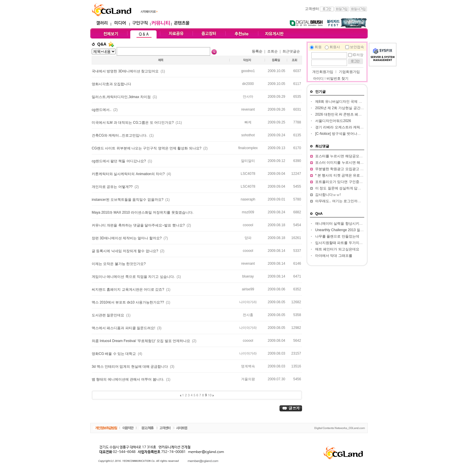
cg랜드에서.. (102, 110)
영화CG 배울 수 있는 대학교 (114, 354)
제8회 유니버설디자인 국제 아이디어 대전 (348, 102)
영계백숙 (248, 366)
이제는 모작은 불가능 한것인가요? (119, 264)
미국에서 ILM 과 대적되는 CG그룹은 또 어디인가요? (133, 123)
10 (210, 395)
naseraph (248, 199)
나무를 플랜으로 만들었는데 (337, 236)
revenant (248, 109)
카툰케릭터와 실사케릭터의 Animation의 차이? (129, 174)
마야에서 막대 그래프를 (334, 256)
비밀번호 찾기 (338, 79)
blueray (248, 276)
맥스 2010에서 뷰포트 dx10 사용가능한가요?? (128, 302)
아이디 (318, 79)
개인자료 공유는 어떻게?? (113, 187)
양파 (248, 238)
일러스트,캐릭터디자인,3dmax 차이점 (122, 97)
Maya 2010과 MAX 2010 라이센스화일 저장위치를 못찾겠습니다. (143, 212)
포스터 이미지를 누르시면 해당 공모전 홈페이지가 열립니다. (362, 163)
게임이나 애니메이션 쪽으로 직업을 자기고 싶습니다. (134, 277)
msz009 (248, 212)
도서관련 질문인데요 (109, 315)
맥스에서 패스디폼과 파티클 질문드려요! (124, 328)
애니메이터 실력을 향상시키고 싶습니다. (347, 224)
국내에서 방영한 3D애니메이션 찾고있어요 (126, 71)
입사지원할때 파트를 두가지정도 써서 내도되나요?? (356, 243)
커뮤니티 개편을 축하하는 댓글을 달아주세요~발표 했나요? (139, 225)
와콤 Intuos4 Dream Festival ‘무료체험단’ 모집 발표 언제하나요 (141, 341)
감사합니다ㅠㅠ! (328, 195)
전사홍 (248, 315)
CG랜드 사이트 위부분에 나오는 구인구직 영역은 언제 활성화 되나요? (147, 148)
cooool (248, 225)
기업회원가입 (349, 72)
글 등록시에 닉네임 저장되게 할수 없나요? (125, 251)
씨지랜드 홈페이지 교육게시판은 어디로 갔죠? (128, 290)
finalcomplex (248, 148)
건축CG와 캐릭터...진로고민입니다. (120, 135)
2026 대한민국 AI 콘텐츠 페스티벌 (342, 114)
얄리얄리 (248, 161)
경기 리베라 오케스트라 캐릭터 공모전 (345, 127)
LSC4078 (248, 174)
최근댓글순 (291, 51)
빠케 (248, 122)
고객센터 (312, 9)
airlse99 (248, 289)
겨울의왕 (248, 379)
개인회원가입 (322, 72)
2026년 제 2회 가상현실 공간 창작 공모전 (347, 108)
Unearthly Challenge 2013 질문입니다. (345, 230)
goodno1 (248, 71)
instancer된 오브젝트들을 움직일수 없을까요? (128, 200)
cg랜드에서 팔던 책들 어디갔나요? (119, 161)
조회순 (273, 51)
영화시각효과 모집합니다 (111, 84)
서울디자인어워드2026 (333, 121)
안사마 (248, 97)
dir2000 (248, 84)
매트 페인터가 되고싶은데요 (337, 249)
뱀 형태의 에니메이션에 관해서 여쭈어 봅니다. (128, 379)
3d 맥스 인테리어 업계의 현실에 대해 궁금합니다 (130, 367)
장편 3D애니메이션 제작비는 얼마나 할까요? (127, 238)
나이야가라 (248, 302)
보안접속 (357, 47)
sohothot (248, 135)
